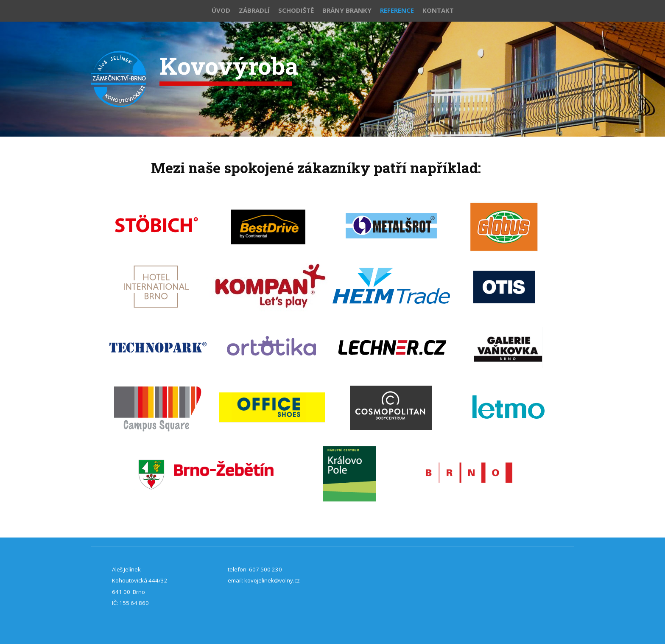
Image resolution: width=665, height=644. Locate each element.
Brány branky (347, 10)
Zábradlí (254, 10)
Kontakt (438, 10)
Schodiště (296, 10)
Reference (397, 10)
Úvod (221, 10)
